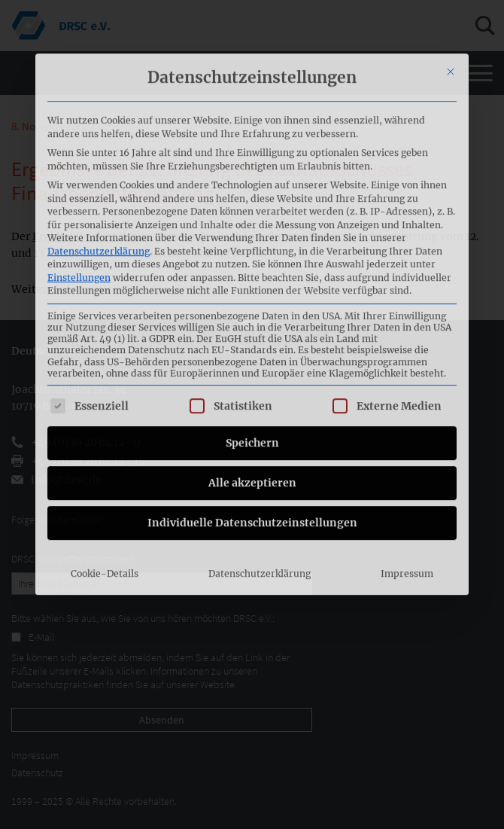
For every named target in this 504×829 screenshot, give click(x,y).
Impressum (407, 449)
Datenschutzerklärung (99, 127)
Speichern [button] (252, 318)
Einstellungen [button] (79, 153)
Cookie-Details (105, 449)
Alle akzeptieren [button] (252, 358)
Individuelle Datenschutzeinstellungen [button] (252, 398)
